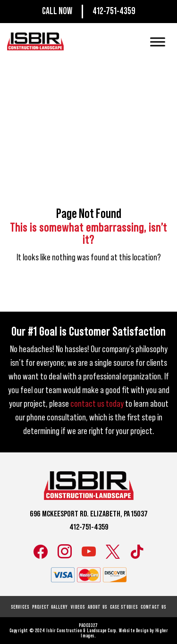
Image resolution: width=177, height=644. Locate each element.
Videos (78, 607)
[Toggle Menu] (158, 42)
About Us (97, 607)
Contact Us (153, 607)
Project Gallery (50, 607)
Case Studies (124, 607)
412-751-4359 (114, 11)
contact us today (97, 404)
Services (20, 607)
